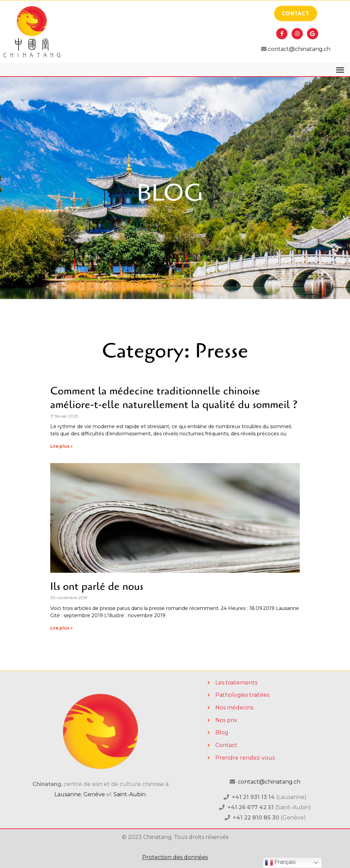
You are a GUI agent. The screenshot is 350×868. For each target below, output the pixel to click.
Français (280, 863)
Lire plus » (61, 446)
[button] (340, 70)
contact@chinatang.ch (299, 49)
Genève (94, 794)
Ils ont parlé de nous (97, 586)
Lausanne (68, 794)
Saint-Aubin (130, 794)
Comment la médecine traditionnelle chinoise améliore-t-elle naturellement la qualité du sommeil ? (174, 398)
